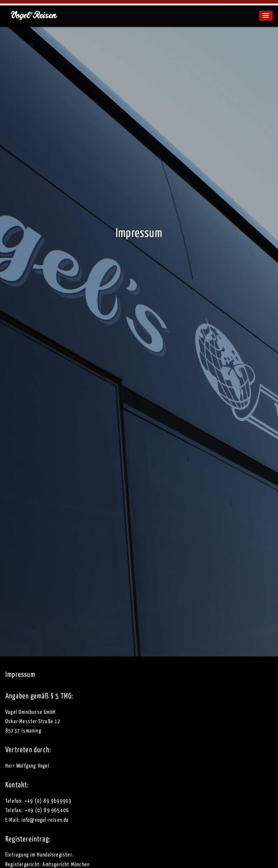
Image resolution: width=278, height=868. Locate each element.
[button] (266, 16)
